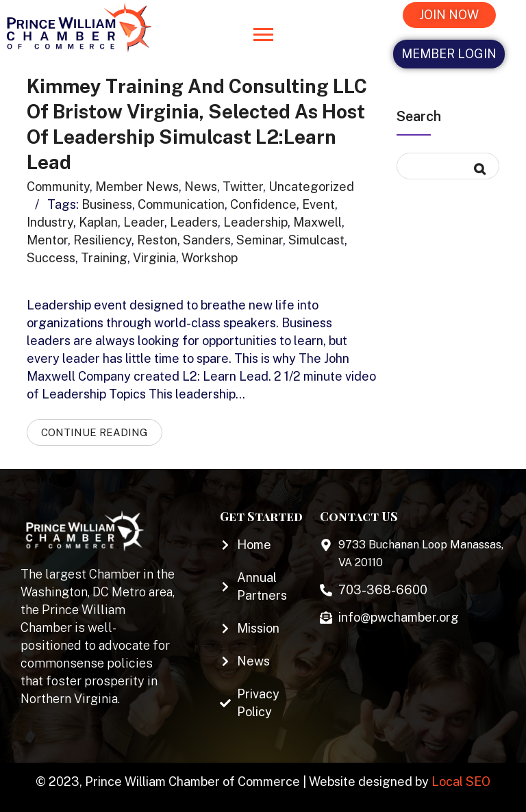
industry (50, 219)
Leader (144, 219)
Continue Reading (95, 430)
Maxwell (317, 219)
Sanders (207, 237)
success (51, 255)
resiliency (102, 237)
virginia (154, 255)
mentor (47, 237)
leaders (194, 219)
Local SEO (461, 779)
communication (181, 202)
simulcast (316, 237)
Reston (157, 237)
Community (58, 184)
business (107, 202)
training (104, 255)
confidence (263, 202)
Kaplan (98, 219)
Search (419, 116)
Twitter (243, 184)
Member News (137, 184)
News (201, 184)
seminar (260, 237)
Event (318, 202)
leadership (255, 219)
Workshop (210, 255)
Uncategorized (311, 184)
